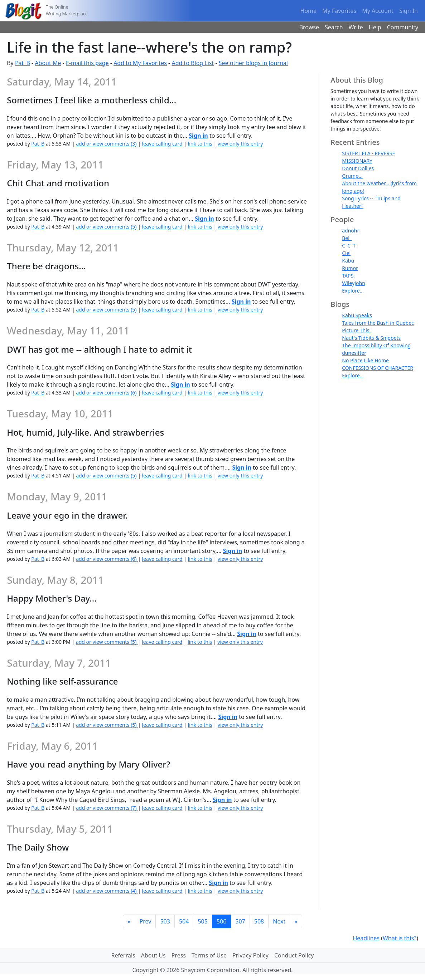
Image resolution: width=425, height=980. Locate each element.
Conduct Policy (294, 955)
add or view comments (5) (107, 227)
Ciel (346, 253)
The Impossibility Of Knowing (376, 345)
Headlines (366, 938)
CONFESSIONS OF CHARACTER (378, 368)
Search (334, 27)
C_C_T (349, 246)
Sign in (198, 136)
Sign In (409, 11)
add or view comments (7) (107, 808)
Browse (309, 27)
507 (240, 921)
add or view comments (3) (107, 144)
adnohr (351, 231)
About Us (153, 955)
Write (356, 27)
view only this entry (240, 144)
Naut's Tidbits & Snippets (371, 338)
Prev (146, 921)
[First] (129, 921)
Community (403, 27)
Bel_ (347, 238)
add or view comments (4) (107, 891)
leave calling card (162, 144)
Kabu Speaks (357, 315)
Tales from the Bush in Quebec (378, 323)
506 (221, 921)
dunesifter (354, 353)
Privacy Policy (250, 955)
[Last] (296, 921)
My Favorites (339, 11)
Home (309, 11)
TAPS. (348, 276)
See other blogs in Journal (253, 63)
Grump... (352, 176)
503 (165, 921)
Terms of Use (209, 955)
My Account (378, 11)
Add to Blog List (193, 63)
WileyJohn (354, 283)
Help (375, 27)
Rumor (350, 268)
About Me (48, 63)
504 (184, 921)
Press (179, 955)
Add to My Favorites (140, 63)
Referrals (123, 955)
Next (279, 921)
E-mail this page (87, 63)
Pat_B (23, 63)
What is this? (400, 938)
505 (202, 921)
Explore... (353, 291)
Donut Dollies (358, 168)
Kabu (348, 261)
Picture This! (356, 330)
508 (259, 921)
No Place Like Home (365, 360)
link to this (200, 144)
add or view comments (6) (107, 393)
